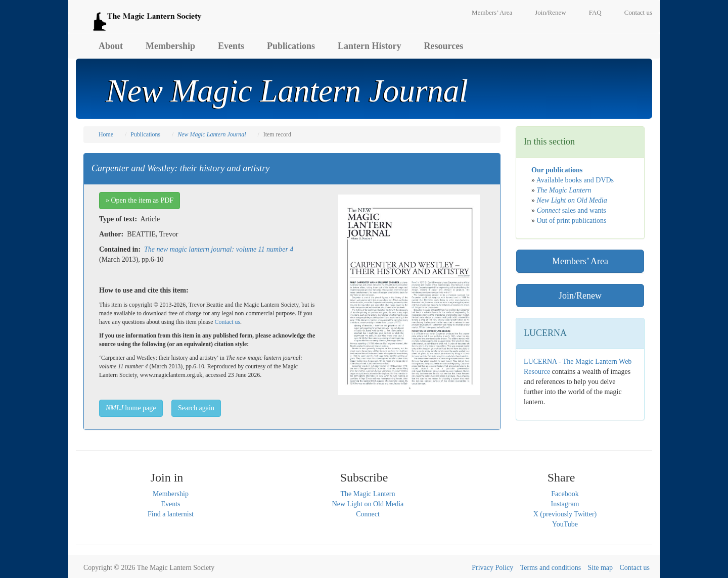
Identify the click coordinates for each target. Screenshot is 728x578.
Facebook (565, 494)
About (111, 46)
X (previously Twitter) (565, 514)
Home (106, 134)
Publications (291, 46)
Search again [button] (196, 408)
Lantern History (370, 46)
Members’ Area (492, 12)
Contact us (638, 12)
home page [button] (131, 408)
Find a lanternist (171, 514)
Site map (600, 568)
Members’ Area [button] (580, 261)
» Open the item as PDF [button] (140, 200)
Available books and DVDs (575, 180)
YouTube (565, 524)
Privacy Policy (492, 568)
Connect (368, 514)
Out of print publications (572, 221)
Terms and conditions (551, 568)
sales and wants (572, 210)
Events (231, 46)
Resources (444, 46)
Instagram (565, 504)
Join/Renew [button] (580, 296)
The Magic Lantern (368, 494)
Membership (170, 46)
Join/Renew (550, 12)
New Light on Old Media (368, 504)
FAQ (595, 12)
